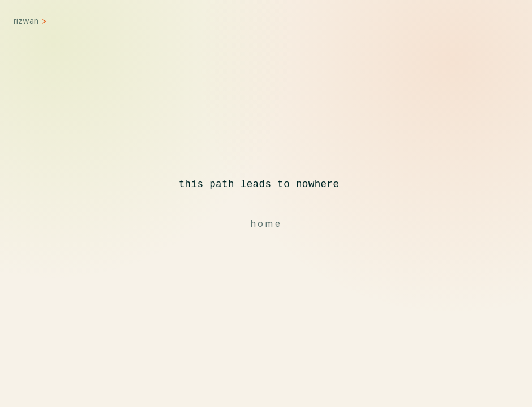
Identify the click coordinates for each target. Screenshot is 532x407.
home (266, 223)
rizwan (30, 21)
